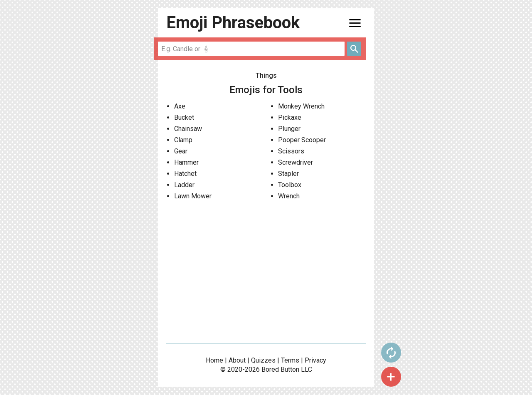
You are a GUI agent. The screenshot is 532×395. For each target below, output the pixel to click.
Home (214, 360)
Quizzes (263, 360)
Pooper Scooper (302, 140)
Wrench (289, 196)
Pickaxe (290, 117)
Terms (290, 360)
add (391, 377)
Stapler (288, 174)
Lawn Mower (193, 196)
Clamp (183, 140)
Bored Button (280, 369)
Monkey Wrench (301, 106)
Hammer (186, 162)
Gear (181, 151)
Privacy (315, 360)
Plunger (289, 129)
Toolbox (290, 185)
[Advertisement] (266, 279)
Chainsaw (188, 129)
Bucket (184, 117)
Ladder (184, 185)
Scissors (291, 151)
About (237, 360)
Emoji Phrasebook (233, 23)
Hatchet (185, 174)
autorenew (391, 353)
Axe (180, 106)
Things (266, 75)
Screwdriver (296, 162)
